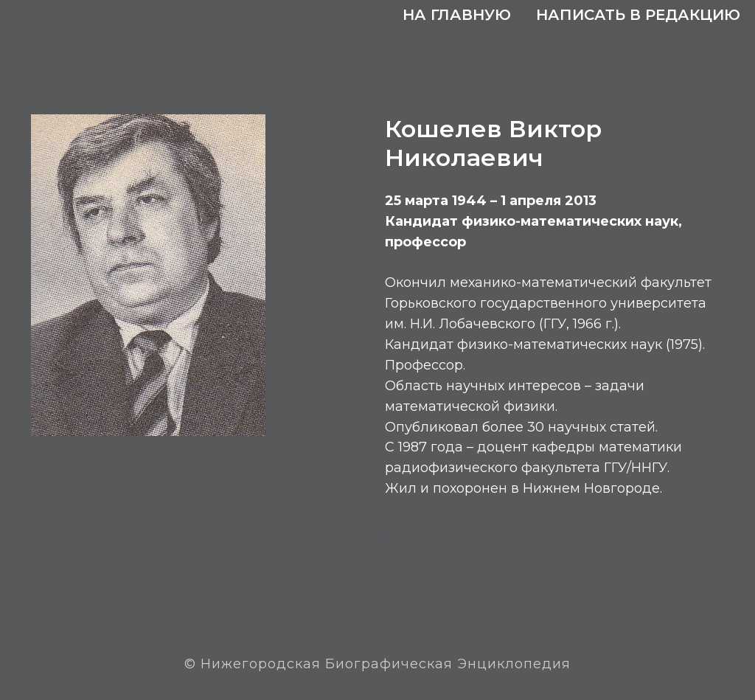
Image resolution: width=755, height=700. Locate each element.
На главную (457, 15)
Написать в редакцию (638, 15)
